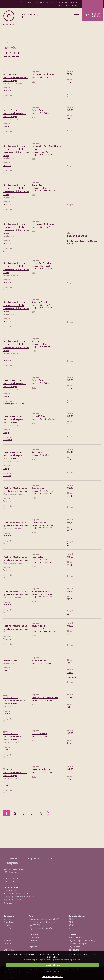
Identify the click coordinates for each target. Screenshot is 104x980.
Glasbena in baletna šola (16, 893)
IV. (4, 509)
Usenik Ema (38, 185)
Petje (6, 127)
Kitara (7, 714)
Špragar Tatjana (46, 594)
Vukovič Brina (39, 416)
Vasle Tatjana (45, 113)
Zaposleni (8, 944)
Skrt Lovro (37, 452)
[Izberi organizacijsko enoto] (29, 17)
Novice (7, 919)
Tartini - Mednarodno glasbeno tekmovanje (16, 490)
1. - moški (7, 476)
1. (68, 133)
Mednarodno (9, 83)
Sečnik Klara (38, 626)
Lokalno (7, 158)
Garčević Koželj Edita (48, 419)
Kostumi (33, 941)
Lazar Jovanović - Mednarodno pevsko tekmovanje (15, 383)
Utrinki (7, 925)
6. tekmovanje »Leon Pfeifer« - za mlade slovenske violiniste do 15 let (16, 151)
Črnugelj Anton (46, 700)
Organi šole (74, 947)
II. (4, 134)
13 (41, 813)
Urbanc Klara (39, 661)
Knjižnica (8, 903)
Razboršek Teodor (41, 263)
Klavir (7, 671)
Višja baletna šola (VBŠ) (40, 928)
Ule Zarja (36, 341)
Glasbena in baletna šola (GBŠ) (44, 919)
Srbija (17, 119)
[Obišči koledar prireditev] (93, 11)
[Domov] (9, 18)
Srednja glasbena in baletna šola (20, 897)
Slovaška (19, 83)
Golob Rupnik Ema (42, 769)
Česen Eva (37, 110)
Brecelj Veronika (46, 491)
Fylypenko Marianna (43, 74)
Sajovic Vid (44, 152)
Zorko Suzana (45, 663)
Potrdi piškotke (52, 965)
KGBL (71, 919)
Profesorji (8, 941)
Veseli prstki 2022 (13, 661)
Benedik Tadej (39, 302)
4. (4, 329)
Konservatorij (10, 890)
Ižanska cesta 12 (12, 869)
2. (68, 97)
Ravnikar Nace (39, 733)
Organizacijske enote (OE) (82, 941)
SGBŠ (34, 118)
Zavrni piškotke (52, 971)
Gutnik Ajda (38, 488)
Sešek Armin (45, 188)
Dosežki (11, 48)
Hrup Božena (47, 154)
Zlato (70, 672)
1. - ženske (8, 440)
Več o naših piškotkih (52, 977)
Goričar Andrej (48, 493)
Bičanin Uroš (45, 77)
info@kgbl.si (12, 878)
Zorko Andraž (39, 523)
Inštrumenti (34, 937)
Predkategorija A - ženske (14, 404)
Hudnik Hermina (49, 190)
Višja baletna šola (12, 900)
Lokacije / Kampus (78, 944)
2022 (5, 72)
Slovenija (14, 158)
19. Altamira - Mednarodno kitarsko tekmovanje (15, 701)
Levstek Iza (38, 557)
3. (68, 208)
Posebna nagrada (77, 236)
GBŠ (33, 82)
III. (4, 721)
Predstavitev (75, 937)
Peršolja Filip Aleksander (45, 697)
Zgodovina (74, 950)
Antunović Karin (40, 592)
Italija (17, 706)
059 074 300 (12, 881)
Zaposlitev (9, 950)
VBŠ (71, 928)
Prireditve (8, 922)
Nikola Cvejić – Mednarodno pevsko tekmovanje (15, 113)
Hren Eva (43, 736)
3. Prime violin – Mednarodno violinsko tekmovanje (16, 77)
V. (4, 647)
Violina (7, 91)
